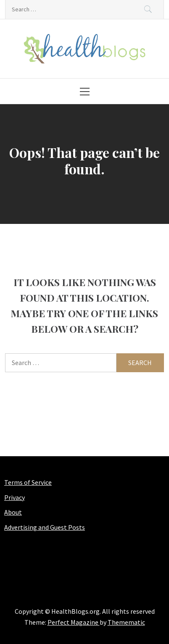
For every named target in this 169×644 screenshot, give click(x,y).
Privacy (15, 497)
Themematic (126, 622)
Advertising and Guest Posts (45, 527)
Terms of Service (28, 482)
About (13, 512)
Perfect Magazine (74, 622)
